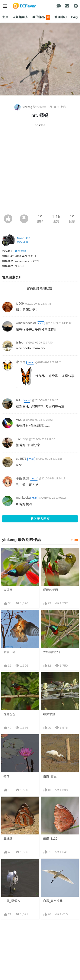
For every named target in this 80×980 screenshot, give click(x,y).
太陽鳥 (8, 590)
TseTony (22, 439)
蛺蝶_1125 (50, 839)
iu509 (20, 303)
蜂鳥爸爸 (9, 714)
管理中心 (61, 17)
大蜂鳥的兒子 (52, 652)
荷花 (6, 776)
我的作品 (41, 18)
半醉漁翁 (22, 478)
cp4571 (21, 459)
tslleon (21, 342)
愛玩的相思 (51, 590)
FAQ (75, 17)
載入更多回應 (40, 519)
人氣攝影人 (20, 17)
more (74, 540)
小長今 (21, 362)
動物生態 (20, 251)
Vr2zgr (21, 420)
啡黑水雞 (49, 714)
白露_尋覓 (50, 776)
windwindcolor (26, 323)
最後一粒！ (11, 652)
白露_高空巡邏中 (54, 901)
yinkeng (24, 107)
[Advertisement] (40, 172)
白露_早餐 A (12, 901)
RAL (19, 400)
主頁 (5, 17)
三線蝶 (8, 839)
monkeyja (23, 497)
